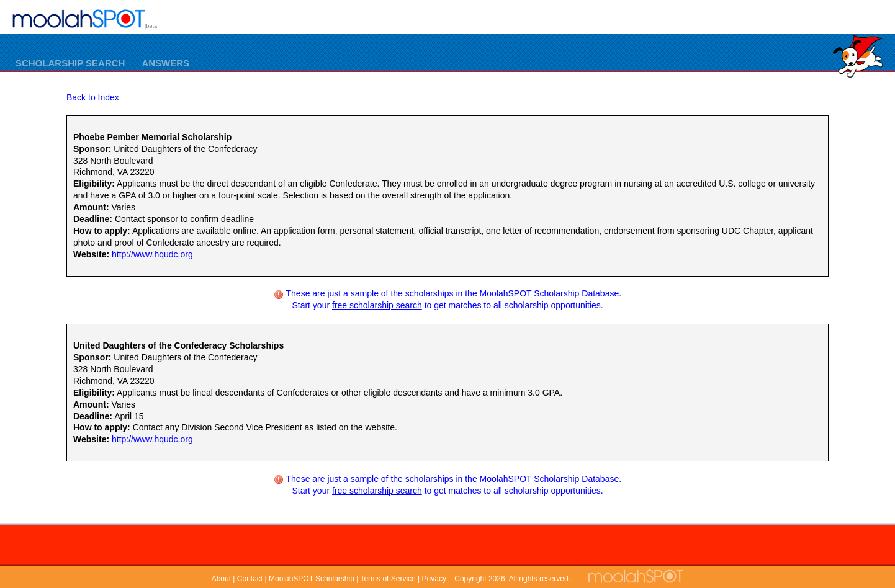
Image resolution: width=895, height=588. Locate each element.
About (221, 579)
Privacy (434, 579)
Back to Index (93, 97)
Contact (250, 579)
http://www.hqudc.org (152, 254)
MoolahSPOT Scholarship (312, 579)
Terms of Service (388, 579)
